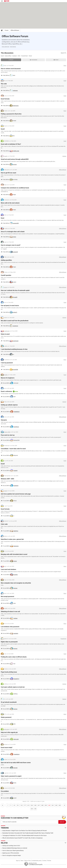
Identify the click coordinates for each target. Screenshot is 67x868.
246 (35, 809)
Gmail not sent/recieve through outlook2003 (15, 159)
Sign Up (18, 861)
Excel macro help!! (7, 748)
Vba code (4, 84)
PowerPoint (25, 56)
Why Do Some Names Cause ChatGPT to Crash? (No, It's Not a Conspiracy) (22, 838)
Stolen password (6, 717)
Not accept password (7, 596)
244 (32, 809)
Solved (56, 60)
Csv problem (5, 791)
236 (35, 805)
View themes (13, 47)
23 (14, 805)
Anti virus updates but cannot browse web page (16, 494)
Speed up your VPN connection (11, 853)
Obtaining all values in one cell (10, 612)
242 (56, 805)
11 (11, 805)
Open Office (8, 56)
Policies (49, 861)
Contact (44, 861)
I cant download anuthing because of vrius (14, 349)
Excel (2, 56)
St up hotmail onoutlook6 (9, 702)
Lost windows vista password (10, 627)
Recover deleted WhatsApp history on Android (15, 848)
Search (63, 53)
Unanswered (33, 60)
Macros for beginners (8, 378)
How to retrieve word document (11, 69)
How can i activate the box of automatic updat (15, 290)
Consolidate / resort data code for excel (13, 449)
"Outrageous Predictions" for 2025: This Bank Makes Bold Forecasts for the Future (24, 835)
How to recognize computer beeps (12, 855)
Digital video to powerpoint (9, 642)
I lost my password (7, 363)
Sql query (4, 420)
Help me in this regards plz (9, 732)
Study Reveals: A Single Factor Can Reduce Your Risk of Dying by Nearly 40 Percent (25, 831)
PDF (19, 56)
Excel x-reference (6, 391)
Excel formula (5, 99)
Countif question (6, 275)
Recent (11, 60)
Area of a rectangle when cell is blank (13, 232)
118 (21, 805)
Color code (4, 524)
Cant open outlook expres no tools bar (13, 687)
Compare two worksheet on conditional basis (15, 188)
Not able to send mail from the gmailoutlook (15, 321)
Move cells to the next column (10, 203)
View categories (5, 47)
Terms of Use (27, 861)
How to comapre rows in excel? (11, 245)
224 (32, 805)
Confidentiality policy (37, 861)
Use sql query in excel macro (10, 306)
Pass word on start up (8, 435)
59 (18, 805)
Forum (7, 30)
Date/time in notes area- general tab (12, 539)
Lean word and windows (8, 569)
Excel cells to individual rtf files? (11, 144)
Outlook (15, 56)
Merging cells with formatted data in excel (14, 554)
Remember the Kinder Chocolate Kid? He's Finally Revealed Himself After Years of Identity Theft (28, 833)
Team (22, 861)
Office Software (15, 30)
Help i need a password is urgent (11, 776)
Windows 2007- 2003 (7, 479)
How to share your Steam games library (13, 851)
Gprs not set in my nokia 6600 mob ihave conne (16, 763)
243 (60, 805)
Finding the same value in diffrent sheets (14, 657)
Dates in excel (5, 334)
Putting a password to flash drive (11, 114)
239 (46, 805)
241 (53, 805)
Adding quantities (6, 260)
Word (30, 56)
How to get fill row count (8, 173)
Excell (3, 129)
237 (39, 805)
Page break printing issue (9, 672)
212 (28, 805)
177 (25, 805)
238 (42, 805)
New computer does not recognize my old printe (16, 583)
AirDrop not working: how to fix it (11, 846)
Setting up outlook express (9, 405)
